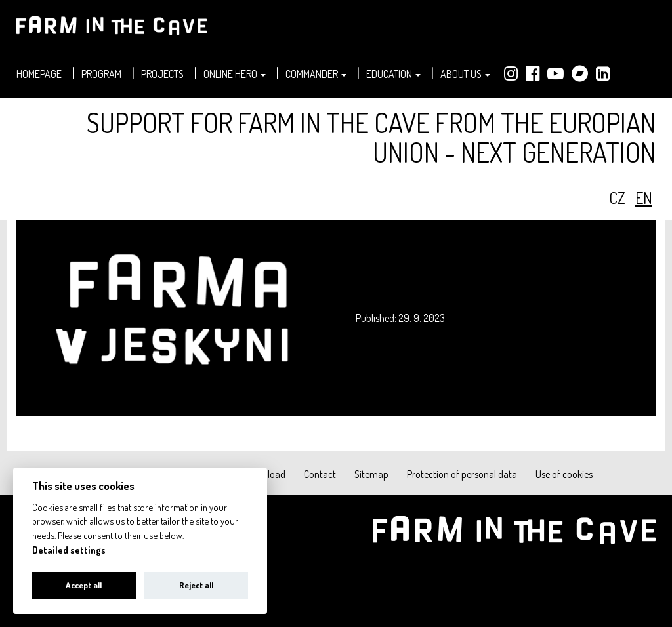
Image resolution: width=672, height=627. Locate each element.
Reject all (196, 585)
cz (617, 198)
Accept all (84, 585)
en (644, 198)
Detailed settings (69, 550)
